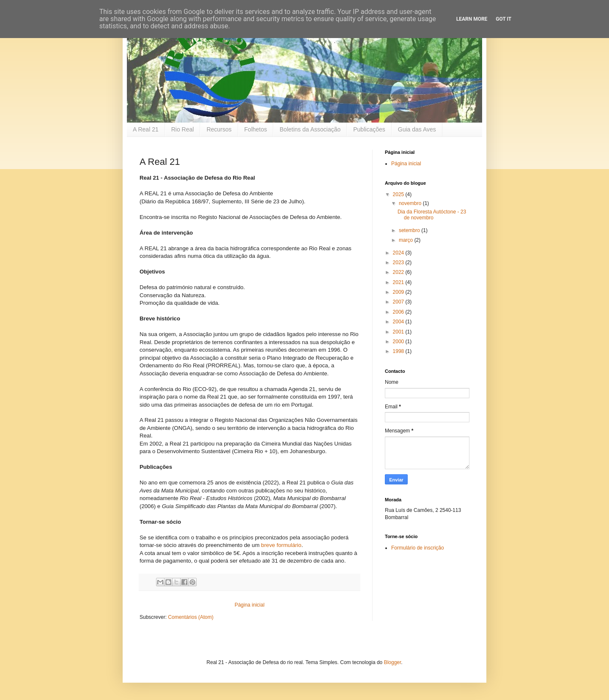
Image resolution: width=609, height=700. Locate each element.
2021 (399, 282)
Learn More (472, 19)
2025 (399, 194)
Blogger (393, 662)
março (407, 240)
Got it (503, 19)
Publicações (369, 129)
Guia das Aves (417, 129)
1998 (399, 351)
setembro (410, 230)
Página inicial (250, 605)
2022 (399, 272)
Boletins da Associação (310, 129)
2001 (399, 332)
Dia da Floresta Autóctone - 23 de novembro (432, 215)
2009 (399, 292)
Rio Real (183, 129)
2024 (399, 253)
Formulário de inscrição (418, 548)
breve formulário (281, 545)
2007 (399, 302)
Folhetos (256, 129)
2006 (399, 312)
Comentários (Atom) (191, 617)
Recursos (219, 129)
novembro (411, 203)
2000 (399, 342)
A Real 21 (146, 129)
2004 (399, 322)
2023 (399, 262)
